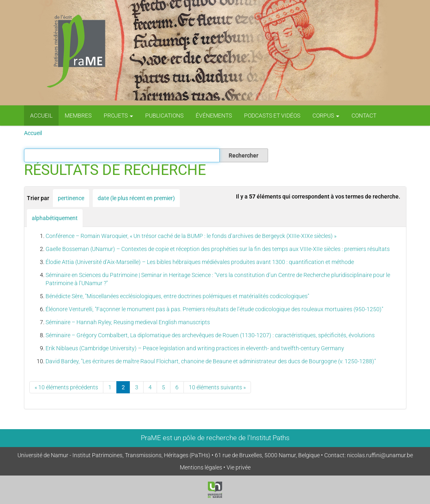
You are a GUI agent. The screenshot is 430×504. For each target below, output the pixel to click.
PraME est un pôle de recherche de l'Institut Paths (215, 438)
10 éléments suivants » (217, 387)
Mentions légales (201, 467)
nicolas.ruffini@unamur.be (380, 455)
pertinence (71, 198)
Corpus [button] (326, 116)
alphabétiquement (55, 218)
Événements (214, 116)
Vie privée (239, 467)
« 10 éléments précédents (66, 387)
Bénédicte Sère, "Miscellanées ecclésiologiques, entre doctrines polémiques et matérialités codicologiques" (177, 296)
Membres (78, 116)
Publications (164, 116)
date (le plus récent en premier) (136, 198)
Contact (364, 116)
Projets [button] (118, 116)
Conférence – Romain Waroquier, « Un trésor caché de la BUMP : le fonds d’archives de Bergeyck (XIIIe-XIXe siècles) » (191, 236)
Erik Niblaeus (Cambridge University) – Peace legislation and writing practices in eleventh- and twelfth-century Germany (195, 348)
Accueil (41, 116)
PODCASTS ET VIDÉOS (272, 116)
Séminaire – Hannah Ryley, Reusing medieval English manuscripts (128, 322)
